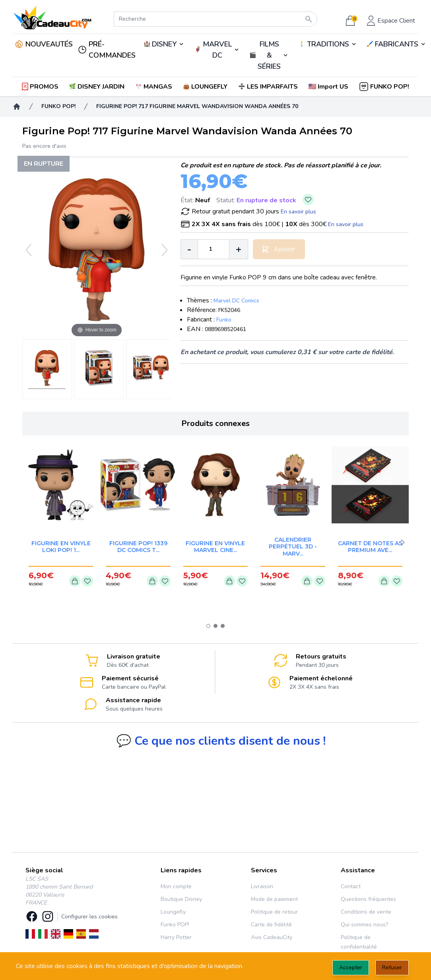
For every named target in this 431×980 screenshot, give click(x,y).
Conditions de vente (366, 912)
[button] (329, 87)
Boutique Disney (181, 899)
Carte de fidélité (271, 925)
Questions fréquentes (368, 899)
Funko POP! (175, 925)
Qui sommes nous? (364, 925)
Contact (351, 886)
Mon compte (176, 886)
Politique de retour (274, 912)
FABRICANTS (397, 44)
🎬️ (269, 55)
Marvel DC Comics (236, 301)
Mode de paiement (274, 899)
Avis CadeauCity (272, 937)
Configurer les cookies (89, 917)
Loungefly (173, 912)
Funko (224, 320)
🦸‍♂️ (217, 50)
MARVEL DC (217, 50)
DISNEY (164, 44)
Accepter (351, 967)
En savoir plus (298, 212)
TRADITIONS (328, 44)
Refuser (392, 967)
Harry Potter (176, 937)
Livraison (262, 886)
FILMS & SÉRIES (269, 55)
